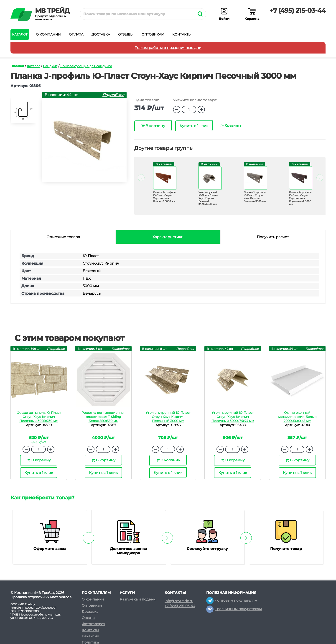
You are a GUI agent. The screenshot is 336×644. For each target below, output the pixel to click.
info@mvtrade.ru (179, 601)
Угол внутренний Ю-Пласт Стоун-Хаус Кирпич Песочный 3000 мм (168, 417)
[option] (23, 113)
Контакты (182, 34)
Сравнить (231, 125)
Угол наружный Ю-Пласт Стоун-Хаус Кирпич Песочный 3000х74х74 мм (233, 417)
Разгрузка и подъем (138, 599)
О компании (48, 34)
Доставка (101, 34)
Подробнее (113, 95)
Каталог (20, 34)
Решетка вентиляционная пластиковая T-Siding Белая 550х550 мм (103, 417)
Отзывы (126, 34)
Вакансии (90, 636)
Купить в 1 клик (194, 126)
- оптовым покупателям (232, 600)
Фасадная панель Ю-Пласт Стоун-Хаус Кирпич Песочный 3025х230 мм (39, 417)
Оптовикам (153, 34)
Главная (17, 66)
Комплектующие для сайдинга (86, 66)
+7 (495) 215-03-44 (298, 10)
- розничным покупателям (234, 609)
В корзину (153, 126)
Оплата (76, 34)
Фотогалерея (93, 624)
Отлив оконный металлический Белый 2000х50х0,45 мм (297, 417)
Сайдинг (50, 66)
